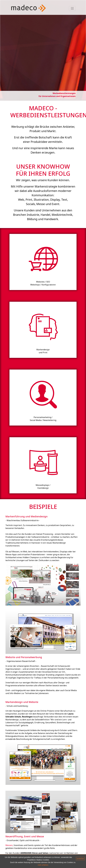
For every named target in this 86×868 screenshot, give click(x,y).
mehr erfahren (43, 865)
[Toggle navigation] (72, 8)
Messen (9, 845)
